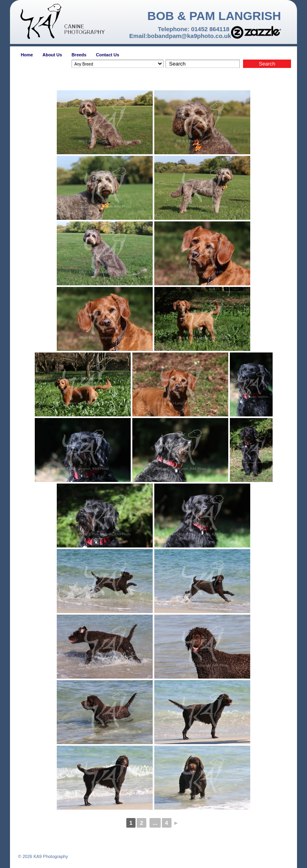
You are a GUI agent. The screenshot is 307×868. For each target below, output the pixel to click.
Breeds (79, 55)
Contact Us (108, 55)
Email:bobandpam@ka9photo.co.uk (180, 36)
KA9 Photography (50, 856)
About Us (52, 55)
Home (27, 55)
